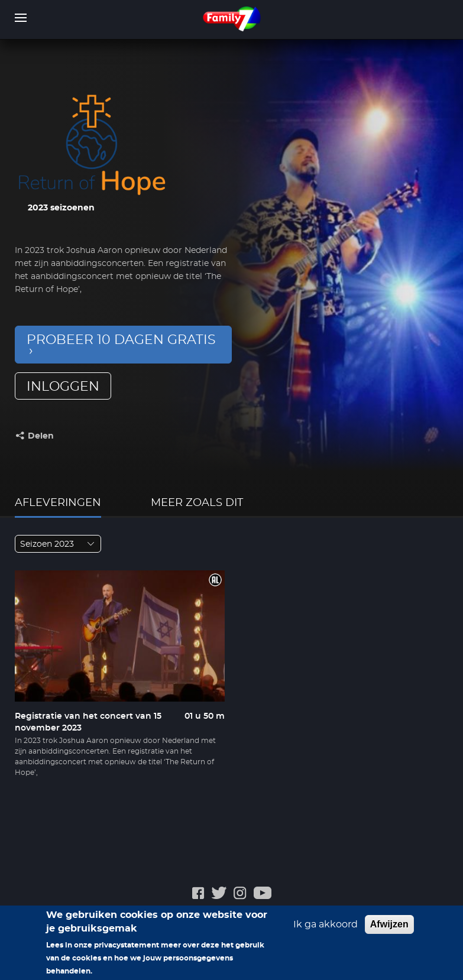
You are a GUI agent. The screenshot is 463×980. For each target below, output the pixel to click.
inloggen (63, 387)
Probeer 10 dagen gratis (121, 340)
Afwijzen (389, 928)
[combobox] (58, 544)
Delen (41, 436)
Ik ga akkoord (326, 929)
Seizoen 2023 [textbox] (47, 544)
